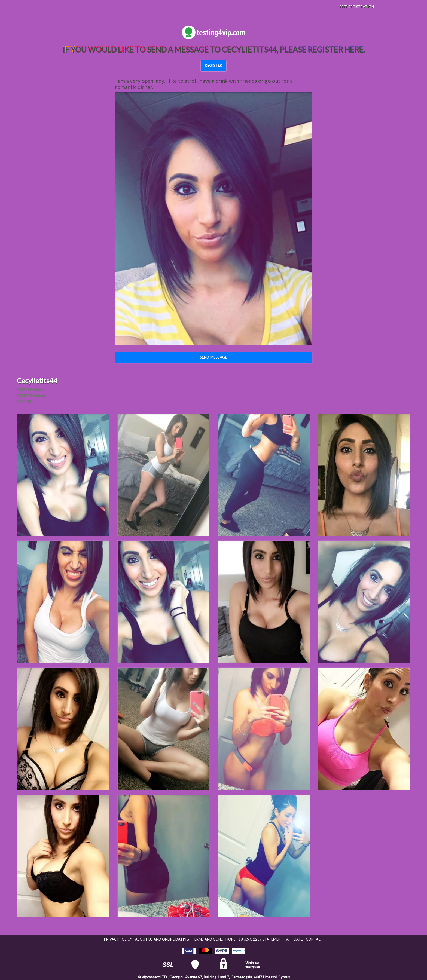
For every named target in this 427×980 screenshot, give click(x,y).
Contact (315, 939)
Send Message (214, 357)
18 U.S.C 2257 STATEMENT (261, 939)
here (354, 49)
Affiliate (295, 939)
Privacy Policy (118, 939)
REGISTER (213, 65)
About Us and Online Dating (162, 939)
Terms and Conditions (214, 939)
